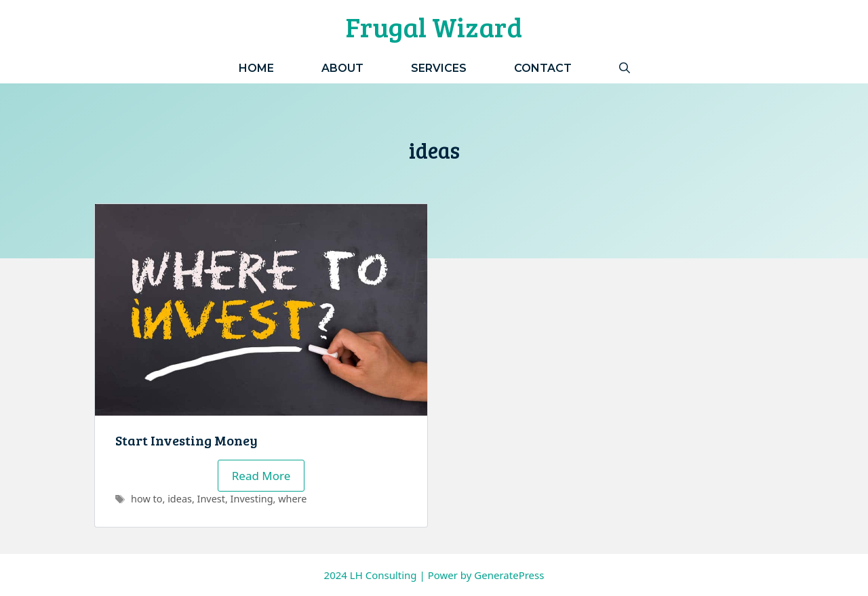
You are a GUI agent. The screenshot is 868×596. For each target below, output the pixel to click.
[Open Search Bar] (625, 68)
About (342, 68)
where (292, 499)
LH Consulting (383, 575)
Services (439, 68)
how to (146, 499)
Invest (211, 499)
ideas (180, 499)
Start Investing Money (186, 440)
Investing (252, 499)
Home (256, 68)
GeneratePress (509, 575)
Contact (543, 68)
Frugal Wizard (434, 26)
